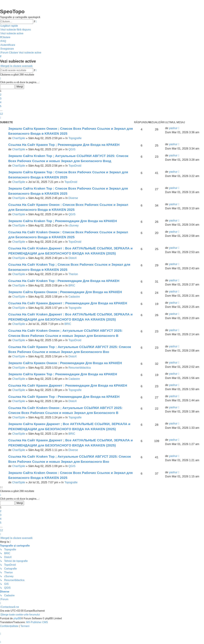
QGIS (72, 149)
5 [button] (1, 106)
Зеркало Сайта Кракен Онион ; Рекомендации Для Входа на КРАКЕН (65, 292)
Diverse (73, 198)
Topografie (75, 138)
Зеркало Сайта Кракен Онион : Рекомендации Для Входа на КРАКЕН (65, 363)
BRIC (72, 285)
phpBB (17, 618)
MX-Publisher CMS (37, 622)
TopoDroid (75, 166)
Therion (73, 274)
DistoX (73, 258)
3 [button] (1, 99)
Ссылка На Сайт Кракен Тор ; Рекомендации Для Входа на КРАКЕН (64, 145)
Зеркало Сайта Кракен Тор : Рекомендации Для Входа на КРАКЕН (63, 374)
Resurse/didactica (80, 368)
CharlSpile (19, 138)
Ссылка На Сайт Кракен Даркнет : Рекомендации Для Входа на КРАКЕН (68, 303)
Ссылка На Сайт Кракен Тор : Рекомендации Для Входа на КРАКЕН (64, 397)
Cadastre (74, 297)
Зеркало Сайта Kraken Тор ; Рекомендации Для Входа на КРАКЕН (63, 221)
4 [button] (1, 102)
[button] (0, 79)
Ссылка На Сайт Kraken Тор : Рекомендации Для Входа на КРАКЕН (64, 281)
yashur (173, 128)
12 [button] (1, 114)
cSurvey (74, 225)
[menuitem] (15, 30)
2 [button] (1, 95)
